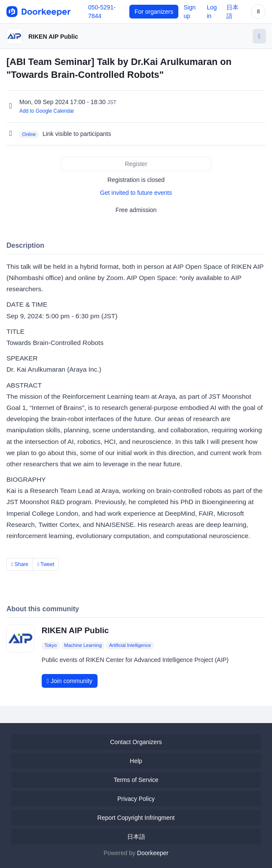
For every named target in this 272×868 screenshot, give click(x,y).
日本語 (136, 837)
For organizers (154, 12)
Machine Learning (83, 645)
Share (20, 564)
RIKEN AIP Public (53, 37)
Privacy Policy (136, 799)
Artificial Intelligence (130, 645)
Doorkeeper (153, 853)
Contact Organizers (136, 742)
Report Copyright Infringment (136, 818)
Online (29, 134)
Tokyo (50, 645)
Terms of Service (136, 780)
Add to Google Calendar (47, 111)
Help (136, 761)
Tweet (46, 564)
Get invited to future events (136, 193)
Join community (70, 681)
